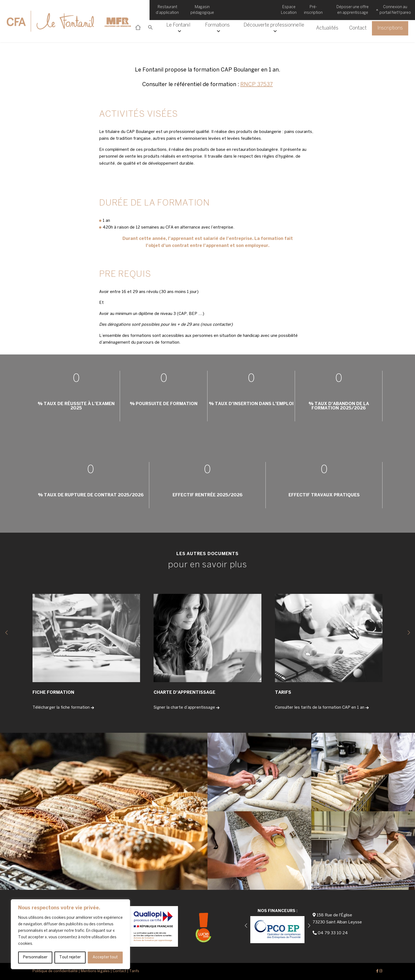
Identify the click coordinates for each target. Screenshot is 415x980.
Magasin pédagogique (202, 10)
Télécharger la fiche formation (63, 708)
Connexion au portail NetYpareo (394, 10)
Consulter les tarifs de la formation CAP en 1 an (322, 708)
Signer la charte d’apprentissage (187, 708)
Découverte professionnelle (274, 28)
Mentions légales (95, 971)
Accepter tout (105, 957)
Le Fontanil (178, 28)
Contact (358, 28)
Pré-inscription (313, 10)
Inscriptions (390, 28)
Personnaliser (35, 957)
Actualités (327, 28)
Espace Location (289, 10)
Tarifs (134, 971)
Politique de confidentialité (55, 971)
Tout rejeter (70, 957)
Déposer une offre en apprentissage (353, 10)
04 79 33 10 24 (333, 933)
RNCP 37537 (257, 85)
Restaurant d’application (167, 10)
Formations (217, 28)
